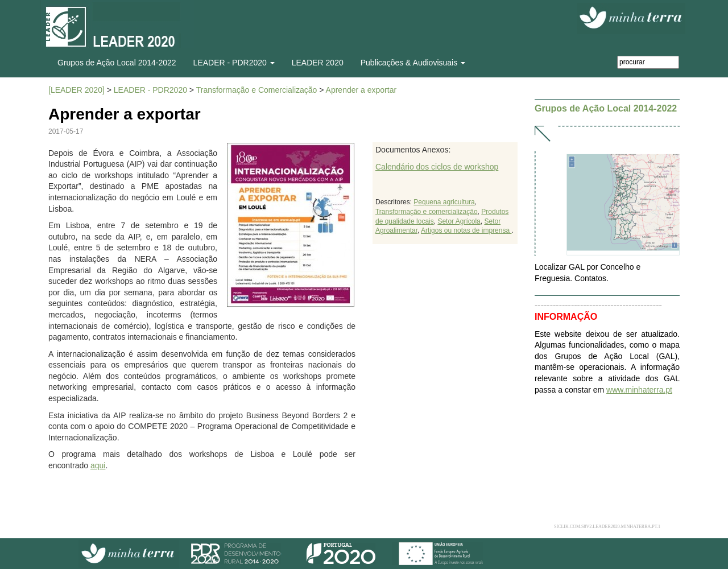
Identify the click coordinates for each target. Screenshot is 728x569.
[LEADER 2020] (76, 90)
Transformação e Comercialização (257, 90)
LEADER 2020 (318, 63)
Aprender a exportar (361, 90)
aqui (98, 465)
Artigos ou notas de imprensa (466, 230)
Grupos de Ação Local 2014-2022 (117, 63)
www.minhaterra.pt (639, 390)
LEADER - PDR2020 (150, 90)
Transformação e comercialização (427, 212)
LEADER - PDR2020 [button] (234, 63)
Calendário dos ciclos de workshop (437, 167)
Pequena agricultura (444, 202)
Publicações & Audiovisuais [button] (413, 63)
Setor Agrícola (459, 221)
